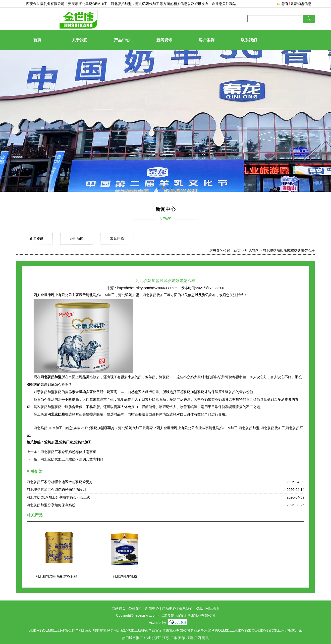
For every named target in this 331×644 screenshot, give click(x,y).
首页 (37, 40)
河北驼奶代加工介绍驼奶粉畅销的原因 (56, 490)
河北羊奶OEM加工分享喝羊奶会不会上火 (58, 497)
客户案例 (207, 40)
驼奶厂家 (66, 442)
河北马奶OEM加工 (93, 4)
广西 (198, 638)
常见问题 (117, 238)
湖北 (150, 638)
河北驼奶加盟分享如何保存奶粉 (51, 505)
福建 (190, 638)
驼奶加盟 (51, 442)
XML (199, 608)
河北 (206, 638)
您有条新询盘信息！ (296, 4)
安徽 (182, 638)
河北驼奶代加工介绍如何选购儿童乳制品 (72, 459)
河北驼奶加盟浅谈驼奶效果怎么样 (289, 251)
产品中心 (122, 40)
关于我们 (80, 40)
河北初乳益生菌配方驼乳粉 (56, 576)
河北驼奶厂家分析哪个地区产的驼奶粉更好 (60, 482)
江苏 (166, 638)
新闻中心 (152, 608)
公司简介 (135, 608)
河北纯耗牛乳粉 (125, 576)
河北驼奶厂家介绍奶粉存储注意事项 (68, 452)
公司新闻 (77, 238)
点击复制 (167, 615)
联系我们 (249, 40)
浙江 (158, 638)
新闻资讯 (164, 40)
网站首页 (119, 608)
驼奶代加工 (83, 442)
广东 (174, 638)
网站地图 (212, 608)
